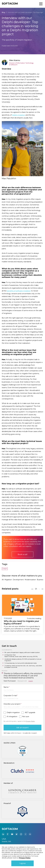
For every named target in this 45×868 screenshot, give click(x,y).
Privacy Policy (30, 721)
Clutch (31, 681)
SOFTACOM (10, 4)
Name (7, 687)
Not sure (26, 717)
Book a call (23, 554)
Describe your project (12, 704)
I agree (22, 863)
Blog (3, 12)
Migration (8, 580)
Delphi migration (19, 115)
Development (18, 580)
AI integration (12, 717)
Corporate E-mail (11, 696)
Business (40, 580)
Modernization (30, 580)
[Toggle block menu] (41, 4)
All (3, 580)
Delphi (5, 569)
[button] (33, 589)
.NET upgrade (30, 713)
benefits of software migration (19, 291)
